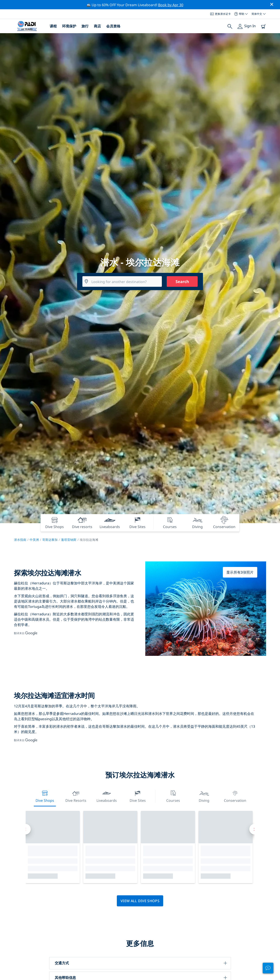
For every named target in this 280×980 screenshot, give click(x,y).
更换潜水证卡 (220, 14)
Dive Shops (45, 796)
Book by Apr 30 (171, 5)
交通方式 (62, 963)
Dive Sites (138, 796)
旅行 (85, 26)
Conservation (235, 796)
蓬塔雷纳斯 (69, 540)
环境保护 (69, 26)
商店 (97, 26)
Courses (173, 796)
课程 (53, 26)
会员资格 (113, 26)
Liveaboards (107, 796)
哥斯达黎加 (50, 540)
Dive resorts (76, 796)
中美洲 (34, 540)
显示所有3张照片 (240, 572)
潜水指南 (20, 540)
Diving (204, 796)
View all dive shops (140, 901)
